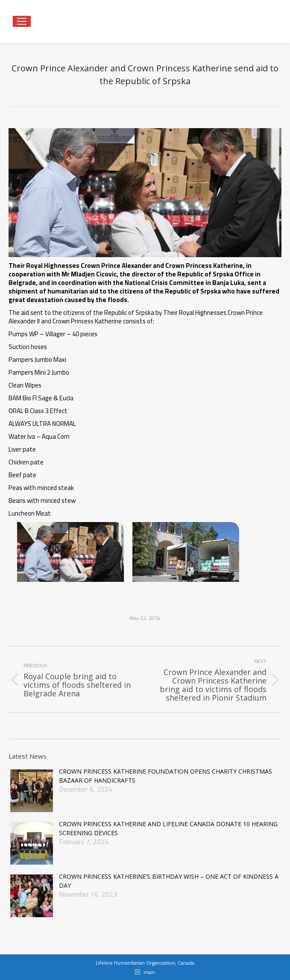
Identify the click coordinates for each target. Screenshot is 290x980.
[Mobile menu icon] (22, 21)
